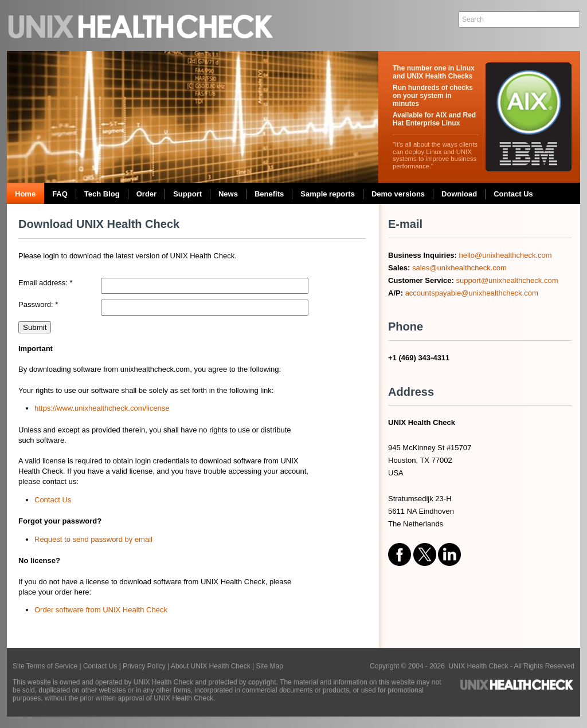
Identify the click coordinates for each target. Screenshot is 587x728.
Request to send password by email (93, 539)
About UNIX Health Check (211, 666)
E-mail (405, 224)
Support (187, 194)
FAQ (60, 194)
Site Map (269, 666)
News (228, 194)
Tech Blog (102, 194)
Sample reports (328, 194)
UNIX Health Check (142, 25)
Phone (406, 326)
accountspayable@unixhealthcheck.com (472, 293)
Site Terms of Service (45, 666)
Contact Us (513, 194)
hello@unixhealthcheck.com (506, 255)
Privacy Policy (144, 666)
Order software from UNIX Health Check (101, 610)
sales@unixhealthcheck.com (459, 268)
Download (459, 194)
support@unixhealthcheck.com (507, 280)
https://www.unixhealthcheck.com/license (102, 408)
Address (411, 392)
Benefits (269, 194)
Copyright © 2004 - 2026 (409, 666)
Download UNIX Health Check (99, 224)
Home (25, 194)
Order (146, 194)
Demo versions (398, 194)
